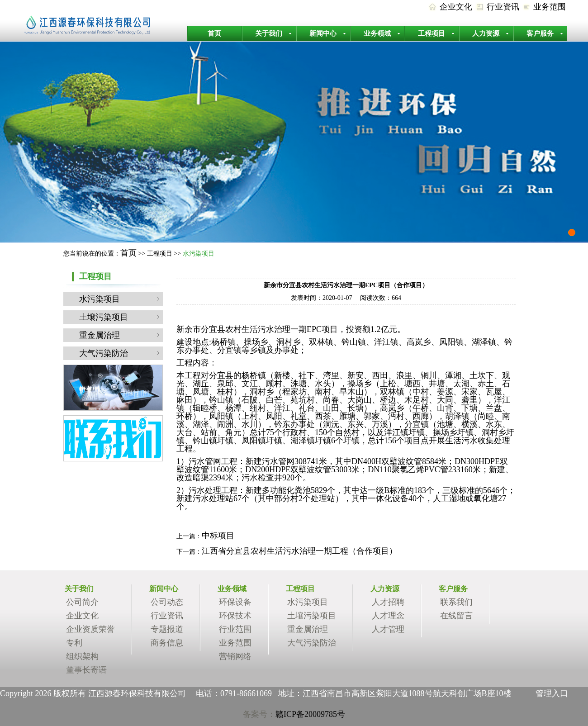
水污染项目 (100, 299)
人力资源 (486, 33)
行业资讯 (503, 7)
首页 (214, 33)
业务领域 (377, 33)
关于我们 (269, 33)
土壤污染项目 (104, 317)
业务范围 (550, 7)
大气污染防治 (104, 353)
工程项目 (432, 33)
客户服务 (540, 33)
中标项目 (218, 536)
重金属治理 (100, 335)
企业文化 (456, 7)
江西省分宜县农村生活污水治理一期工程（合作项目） (299, 551)
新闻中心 (323, 33)
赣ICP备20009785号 (310, 714)
